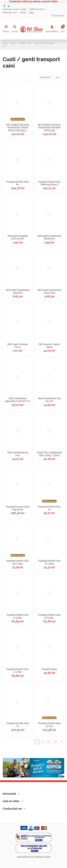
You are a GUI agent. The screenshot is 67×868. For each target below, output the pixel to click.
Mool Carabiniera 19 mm (18, 454)
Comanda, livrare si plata (15, 9)
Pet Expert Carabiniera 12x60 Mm (49, 291)
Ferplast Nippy (49, 669)
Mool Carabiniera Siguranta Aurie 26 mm (18, 400)
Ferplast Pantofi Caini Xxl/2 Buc (18, 562)
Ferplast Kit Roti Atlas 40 (49, 508)
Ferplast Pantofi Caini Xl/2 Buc (49, 562)
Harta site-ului (10, 13)
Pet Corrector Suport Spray (49, 346)
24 (58, 77)
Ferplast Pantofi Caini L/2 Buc (18, 671)
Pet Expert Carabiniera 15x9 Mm (18, 291)
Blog (31, 13)
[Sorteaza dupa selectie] (46, 77)
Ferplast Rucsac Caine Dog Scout (18, 508)
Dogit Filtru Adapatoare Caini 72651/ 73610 (49, 454)
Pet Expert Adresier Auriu (18, 346)
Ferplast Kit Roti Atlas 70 (18, 725)
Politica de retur (37, 9)
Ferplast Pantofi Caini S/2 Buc (18, 616)
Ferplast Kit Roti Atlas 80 (18, 183)
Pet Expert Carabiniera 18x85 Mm (49, 237)
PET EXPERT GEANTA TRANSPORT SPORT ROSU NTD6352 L (18, 128)
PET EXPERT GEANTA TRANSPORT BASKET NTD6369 (49, 128)
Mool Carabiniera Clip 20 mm (49, 400)
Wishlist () (58, 16)
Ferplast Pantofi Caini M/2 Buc (49, 616)
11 (56, 741)
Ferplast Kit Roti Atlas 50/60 (49, 725)
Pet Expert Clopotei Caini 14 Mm (18, 237)
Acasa (23, 13)
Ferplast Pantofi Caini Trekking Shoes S (49, 183)
